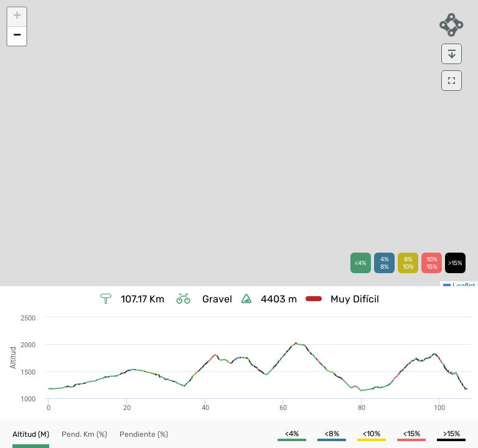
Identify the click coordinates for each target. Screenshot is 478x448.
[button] (17, 17)
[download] (452, 54)
